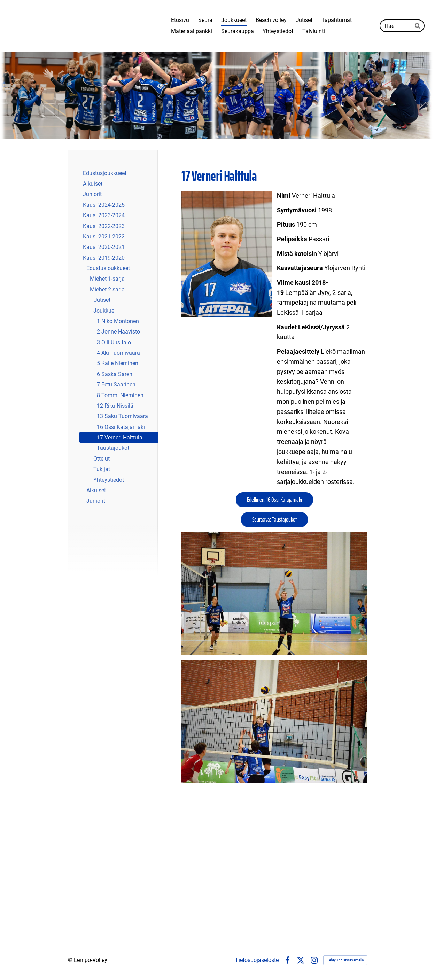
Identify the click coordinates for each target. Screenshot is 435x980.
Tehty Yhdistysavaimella (345, 960)
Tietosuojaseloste (257, 960)
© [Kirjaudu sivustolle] (71, 960)
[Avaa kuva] (274, 594)
